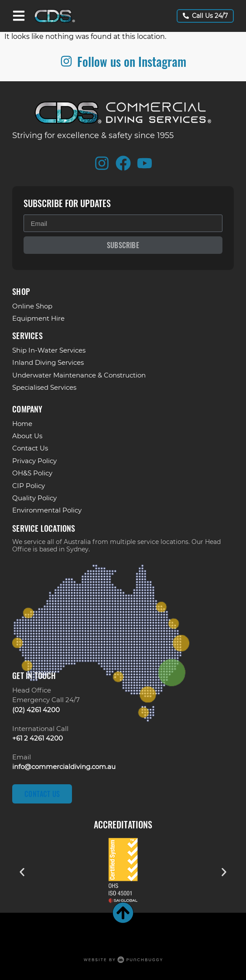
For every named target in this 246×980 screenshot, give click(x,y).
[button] (22, 872)
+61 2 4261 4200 (38, 738)
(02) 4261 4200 (36, 710)
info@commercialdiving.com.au (64, 767)
